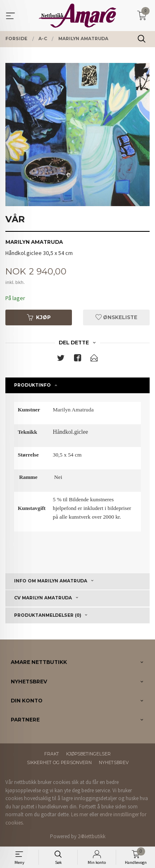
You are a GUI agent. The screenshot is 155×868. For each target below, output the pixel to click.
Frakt (52, 754)
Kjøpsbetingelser (88, 754)
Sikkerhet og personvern (59, 763)
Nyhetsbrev (114, 763)
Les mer (80, 814)
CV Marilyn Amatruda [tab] (43, 598)
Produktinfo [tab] (32, 385)
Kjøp (39, 317)
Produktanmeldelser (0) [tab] (48, 615)
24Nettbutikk (92, 836)
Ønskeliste (116, 317)
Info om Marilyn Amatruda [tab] (51, 581)
